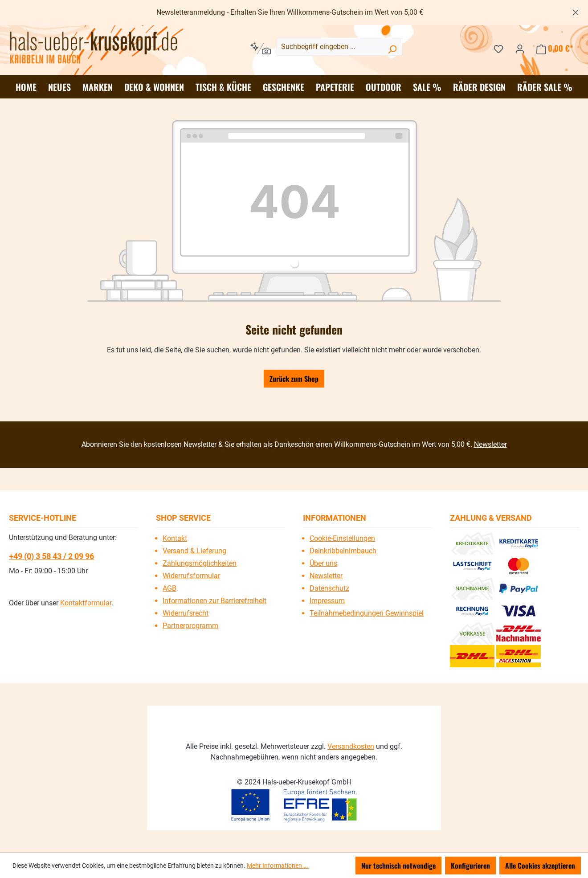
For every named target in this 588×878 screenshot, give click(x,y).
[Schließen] (576, 11)
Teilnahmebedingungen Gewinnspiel (367, 613)
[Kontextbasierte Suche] (260, 48)
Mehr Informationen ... (278, 866)
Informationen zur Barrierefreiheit (214, 601)
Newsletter (490, 444)
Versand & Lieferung (194, 551)
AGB (169, 588)
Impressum (327, 601)
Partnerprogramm (190, 626)
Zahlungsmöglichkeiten (200, 563)
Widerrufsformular (191, 576)
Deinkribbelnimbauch (343, 551)
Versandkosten (351, 746)
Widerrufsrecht (186, 613)
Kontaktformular (86, 603)
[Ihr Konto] (520, 48)
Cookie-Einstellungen (342, 538)
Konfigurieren (470, 866)
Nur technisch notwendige (398, 866)
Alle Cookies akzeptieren (540, 866)
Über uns (323, 563)
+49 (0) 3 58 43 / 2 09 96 (51, 556)
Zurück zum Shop (294, 379)
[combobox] (339, 47)
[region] (294, 12)
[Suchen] (392, 49)
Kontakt (175, 538)
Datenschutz (329, 588)
